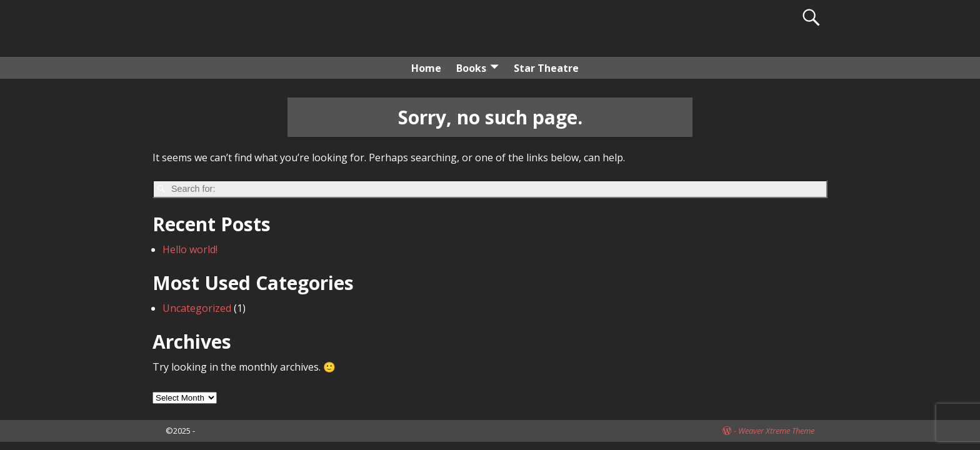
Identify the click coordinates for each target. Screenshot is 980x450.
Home (426, 68)
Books (471, 68)
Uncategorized (197, 308)
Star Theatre (546, 68)
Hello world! (190, 249)
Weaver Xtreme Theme (776, 431)
